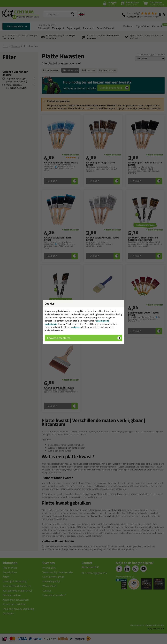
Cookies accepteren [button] (59, 338)
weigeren (76, 327)
